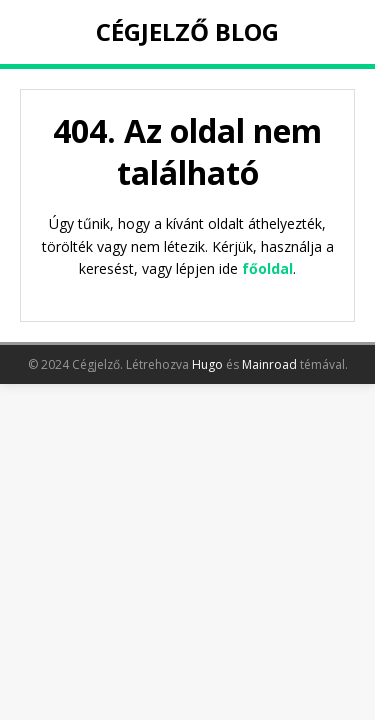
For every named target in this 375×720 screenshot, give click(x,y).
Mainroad (269, 364)
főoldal (267, 268)
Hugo (207, 364)
